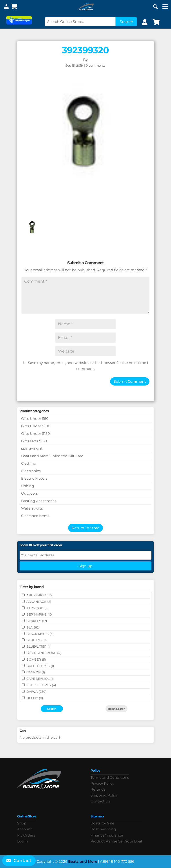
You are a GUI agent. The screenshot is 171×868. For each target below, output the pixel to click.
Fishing (28, 486)
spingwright (32, 449)
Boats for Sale (102, 823)
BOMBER (36, 660)
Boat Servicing (103, 829)
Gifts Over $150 (34, 441)
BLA (33, 627)
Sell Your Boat (130, 841)
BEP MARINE (40, 614)
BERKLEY (37, 621)
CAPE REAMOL (40, 679)
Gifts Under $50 (35, 419)
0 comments (96, 66)
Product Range (104, 841)
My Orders (26, 835)
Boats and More (83, 862)
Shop (22, 823)
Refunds (98, 789)
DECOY (35, 698)
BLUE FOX (37, 640)
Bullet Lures (40, 666)
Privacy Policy (102, 783)
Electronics (31, 471)
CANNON (36, 672)
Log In (23, 841)
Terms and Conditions (110, 778)
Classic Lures (41, 685)
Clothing (29, 463)
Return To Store (85, 528)
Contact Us (100, 801)
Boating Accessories (39, 501)
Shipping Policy (104, 795)
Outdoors (29, 493)
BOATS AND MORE (44, 653)
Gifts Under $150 (35, 434)
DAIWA (36, 692)
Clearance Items (35, 516)
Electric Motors (34, 478)
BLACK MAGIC (40, 634)
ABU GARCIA (40, 595)
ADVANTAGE (39, 602)
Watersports (32, 508)
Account (25, 829)
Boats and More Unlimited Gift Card (52, 456)
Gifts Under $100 (36, 426)
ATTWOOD (37, 608)
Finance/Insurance (107, 835)
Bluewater (39, 647)
